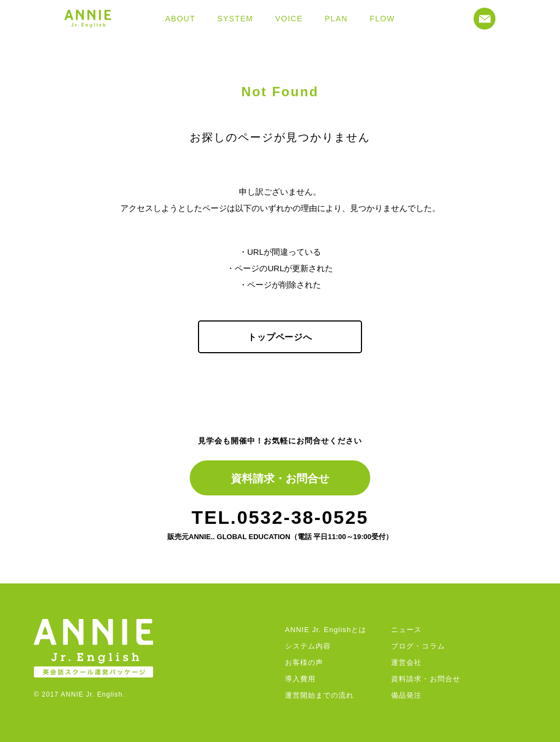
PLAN (336, 19)
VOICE (289, 19)
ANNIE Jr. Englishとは (326, 630)
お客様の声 (304, 662)
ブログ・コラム (418, 646)
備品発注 (406, 695)
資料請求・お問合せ (280, 478)
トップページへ (280, 337)
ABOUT (180, 19)
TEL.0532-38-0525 (280, 517)
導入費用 (300, 679)
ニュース (406, 630)
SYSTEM (235, 19)
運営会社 (406, 662)
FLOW (382, 19)
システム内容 (308, 646)
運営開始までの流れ (319, 695)
